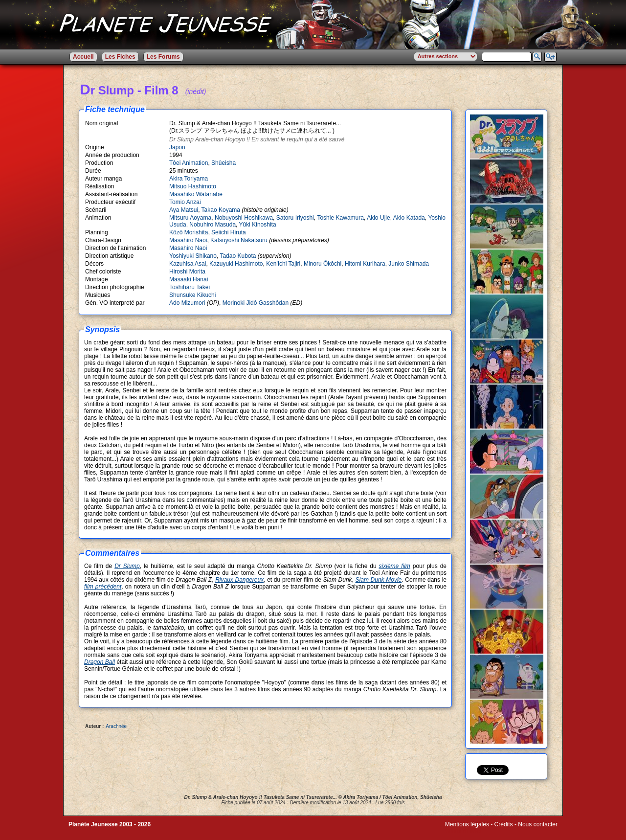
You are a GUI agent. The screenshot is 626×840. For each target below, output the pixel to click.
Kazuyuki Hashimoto (236, 264)
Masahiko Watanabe (196, 194)
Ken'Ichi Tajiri (283, 264)
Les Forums (163, 57)
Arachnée (116, 726)
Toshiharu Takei (190, 287)
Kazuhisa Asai (188, 264)
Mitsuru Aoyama (190, 218)
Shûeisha (224, 163)
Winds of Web (463, 831)
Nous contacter (538, 824)
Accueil (83, 57)
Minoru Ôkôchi (323, 264)
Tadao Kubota (238, 256)
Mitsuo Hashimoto (193, 186)
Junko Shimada (409, 264)
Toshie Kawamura (340, 218)
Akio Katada (409, 218)
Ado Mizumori (187, 303)
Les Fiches (120, 57)
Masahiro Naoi (188, 240)
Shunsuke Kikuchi (192, 295)
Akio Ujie (379, 218)
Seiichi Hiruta (229, 232)
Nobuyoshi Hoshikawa (244, 218)
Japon (177, 147)
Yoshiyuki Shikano (193, 256)
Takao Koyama (221, 210)
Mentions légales (467, 824)
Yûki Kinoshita (258, 225)
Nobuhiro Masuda (212, 225)
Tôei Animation (189, 163)
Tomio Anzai (185, 202)
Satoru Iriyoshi (295, 218)
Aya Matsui (184, 210)
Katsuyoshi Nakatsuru (239, 240)
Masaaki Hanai (189, 279)
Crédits (504, 824)
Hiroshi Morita (187, 272)
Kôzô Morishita (189, 232)
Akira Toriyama (189, 179)
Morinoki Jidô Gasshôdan (256, 303)
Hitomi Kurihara (365, 264)
